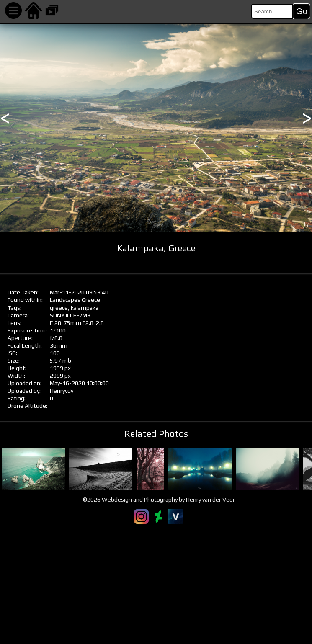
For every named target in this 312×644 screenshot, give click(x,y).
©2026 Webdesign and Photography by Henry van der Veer (159, 500)
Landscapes (65, 300)
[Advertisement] (156, 584)
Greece (91, 300)
